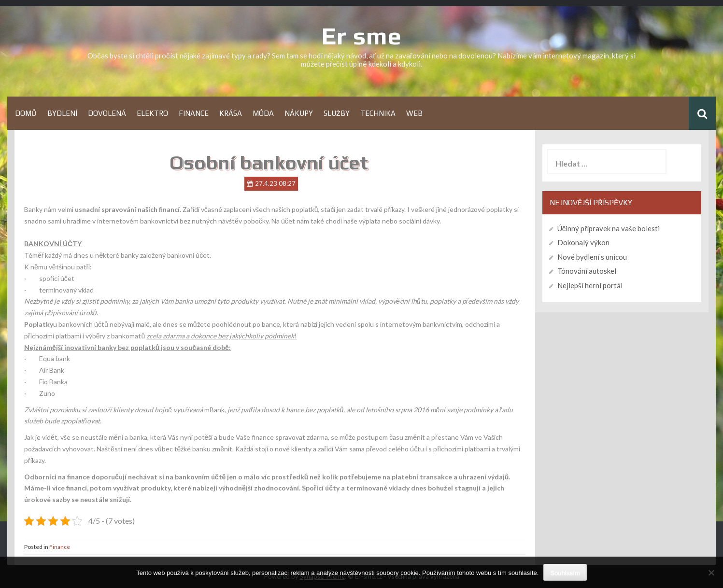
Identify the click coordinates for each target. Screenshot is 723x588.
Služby (337, 113)
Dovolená (107, 113)
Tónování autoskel (587, 271)
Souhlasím (565, 573)
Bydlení (62, 113)
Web (414, 113)
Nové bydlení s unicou (592, 257)
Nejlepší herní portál (590, 285)
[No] (711, 573)
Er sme (362, 36)
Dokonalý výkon (583, 242)
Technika (378, 113)
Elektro (152, 113)
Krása (231, 113)
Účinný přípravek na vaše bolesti (609, 228)
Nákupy (299, 113)
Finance (194, 113)
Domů (26, 113)
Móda (263, 113)
